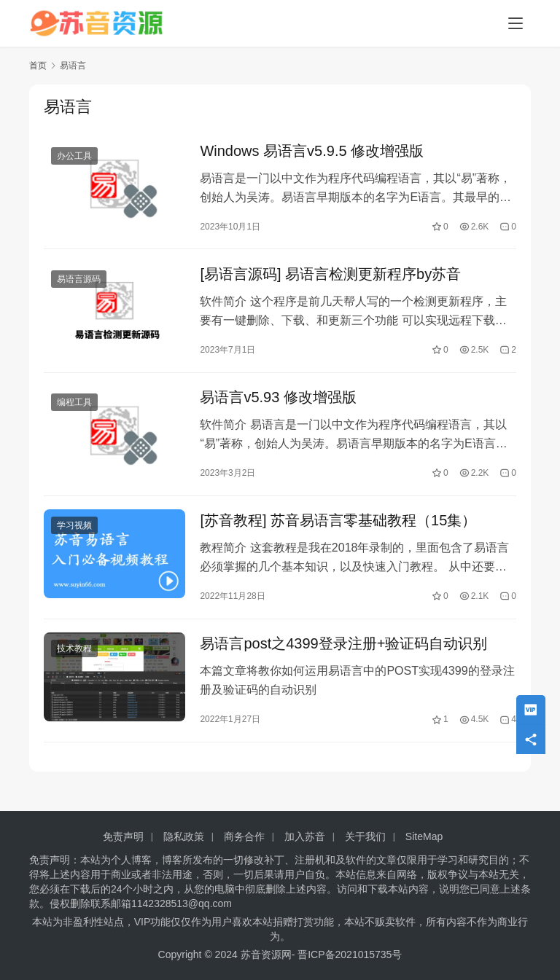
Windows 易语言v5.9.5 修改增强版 (312, 152)
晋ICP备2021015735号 (350, 954)
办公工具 (74, 157)
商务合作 (244, 836)
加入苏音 (305, 836)
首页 (38, 66)
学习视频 (74, 533)
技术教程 (74, 658)
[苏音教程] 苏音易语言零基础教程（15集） (338, 528)
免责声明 (123, 836)
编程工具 (74, 407)
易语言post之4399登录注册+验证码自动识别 (343, 653)
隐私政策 (184, 836)
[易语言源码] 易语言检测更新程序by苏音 (330, 277)
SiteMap (424, 836)
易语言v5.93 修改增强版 (278, 402)
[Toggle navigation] (516, 23)
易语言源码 (79, 282)
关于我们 (365, 836)
